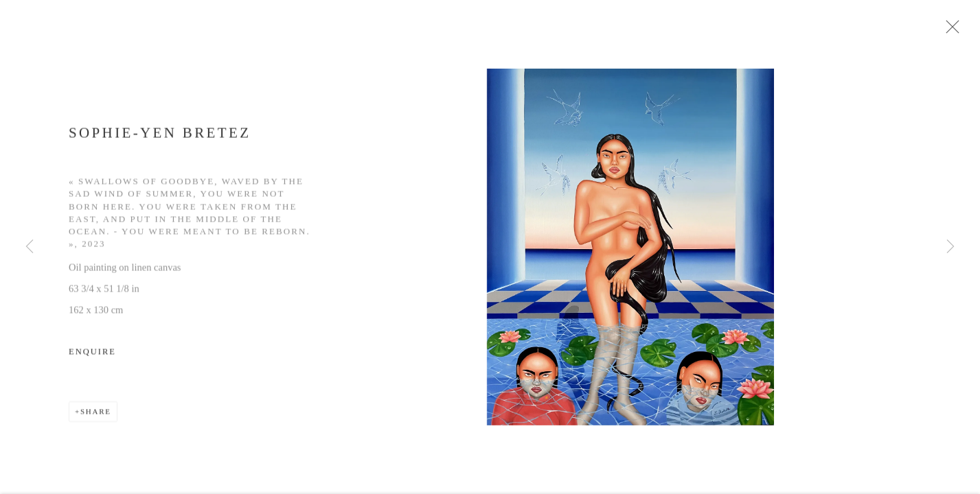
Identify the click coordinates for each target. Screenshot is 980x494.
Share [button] (96, 416)
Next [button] (950, 247)
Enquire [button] (92, 357)
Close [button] (955, 31)
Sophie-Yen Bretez (160, 137)
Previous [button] (30, 247)
